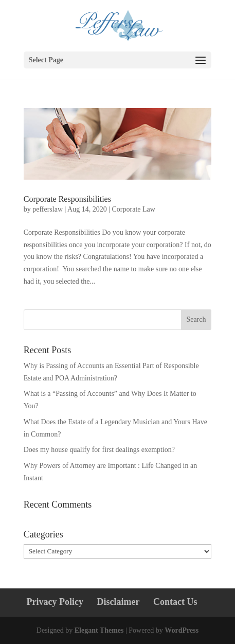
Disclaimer (119, 602)
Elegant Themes (99, 630)
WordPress (182, 630)
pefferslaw (48, 209)
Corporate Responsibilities (67, 199)
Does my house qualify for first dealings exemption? (101, 450)
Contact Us (175, 602)
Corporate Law (134, 209)
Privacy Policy (55, 602)
